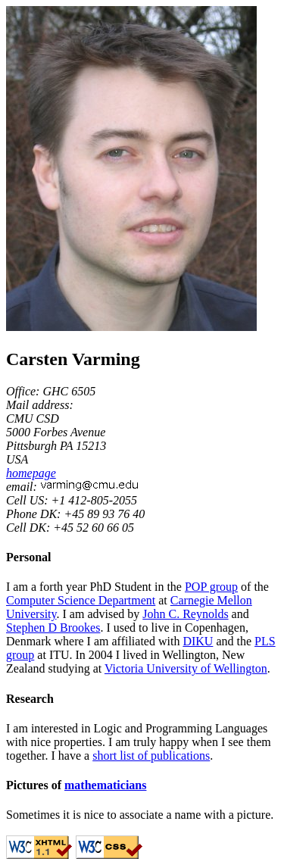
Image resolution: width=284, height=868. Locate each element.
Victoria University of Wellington (186, 668)
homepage (31, 473)
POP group (211, 587)
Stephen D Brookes (53, 628)
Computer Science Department (81, 600)
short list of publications (151, 756)
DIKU (198, 641)
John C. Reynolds (185, 614)
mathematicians (105, 785)
